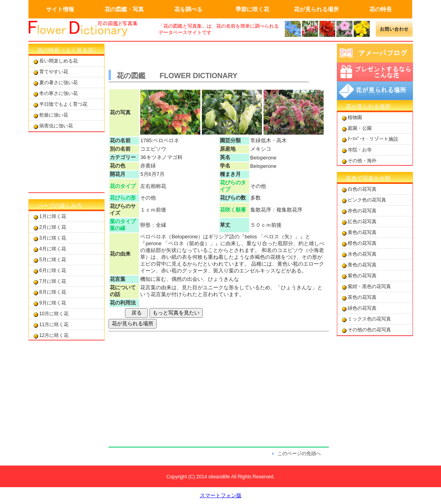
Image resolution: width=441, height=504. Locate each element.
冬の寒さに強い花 (58, 93)
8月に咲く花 (53, 292)
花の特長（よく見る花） (68, 50)
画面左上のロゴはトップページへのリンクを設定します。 (89, 29)
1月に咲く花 (53, 216)
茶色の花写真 (362, 297)
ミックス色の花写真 (369, 319)
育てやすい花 (54, 72)
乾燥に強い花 (54, 115)
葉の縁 (118, 228)
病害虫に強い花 (56, 126)
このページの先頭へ (299, 454)
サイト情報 (60, 9)
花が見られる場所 (316, 9)
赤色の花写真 (362, 211)
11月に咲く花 (54, 325)
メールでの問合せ (394, 29)
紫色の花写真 (362, 276)
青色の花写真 (362, 265)
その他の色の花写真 (369, 330)
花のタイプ (123, 186)
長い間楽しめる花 (58, 61)
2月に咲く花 (53, 227)
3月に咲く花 (53, 238)
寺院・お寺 (360, 150)
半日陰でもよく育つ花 (63, 104)
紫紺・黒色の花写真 (369, 286)
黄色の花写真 (362, 232)
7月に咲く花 (53, 281)
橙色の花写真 (362, 243)
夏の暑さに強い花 (58, 83)
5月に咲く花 (53, 260)
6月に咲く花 (53, 270)
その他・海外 (362, 161)
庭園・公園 (360, 128)
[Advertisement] (66, 162)
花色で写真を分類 (368, 178)
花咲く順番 (233, 210)
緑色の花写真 (362, 308)
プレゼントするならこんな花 (375, 72)
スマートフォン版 (221, 495)
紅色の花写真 (362, 222)
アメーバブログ (375, 53)
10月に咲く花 (54, 314)
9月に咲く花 (53, 303)
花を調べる (188, 9)
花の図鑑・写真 (124, 9)
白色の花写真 (362, 189)
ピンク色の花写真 (367, 200)
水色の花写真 (362, 254)
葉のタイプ (123, 221)
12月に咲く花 (54, 335)
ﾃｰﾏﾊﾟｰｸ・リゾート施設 (373, 139)
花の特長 (381, 9)
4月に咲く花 (53, 249)
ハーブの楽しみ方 (60, 206)
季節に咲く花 (252, 9)
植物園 (355, 117)
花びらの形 (123, 198)
